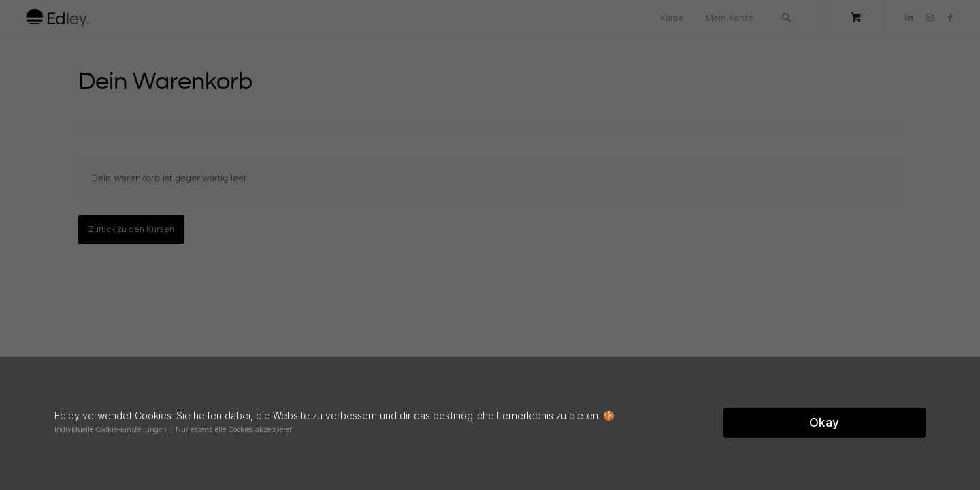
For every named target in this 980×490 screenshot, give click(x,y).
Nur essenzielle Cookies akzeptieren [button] (235, 430)
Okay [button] (824, 422)
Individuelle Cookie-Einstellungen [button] (112, 430)
